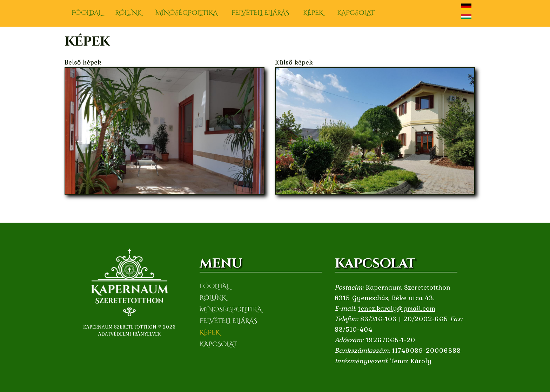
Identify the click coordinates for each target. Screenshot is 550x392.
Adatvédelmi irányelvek (130, 334)
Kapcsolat (356, 13)
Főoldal (86, 13)
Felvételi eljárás (260, 13)
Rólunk (128, 13)
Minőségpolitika (186, 13)
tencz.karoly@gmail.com (397, 308)
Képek (313, 13)
